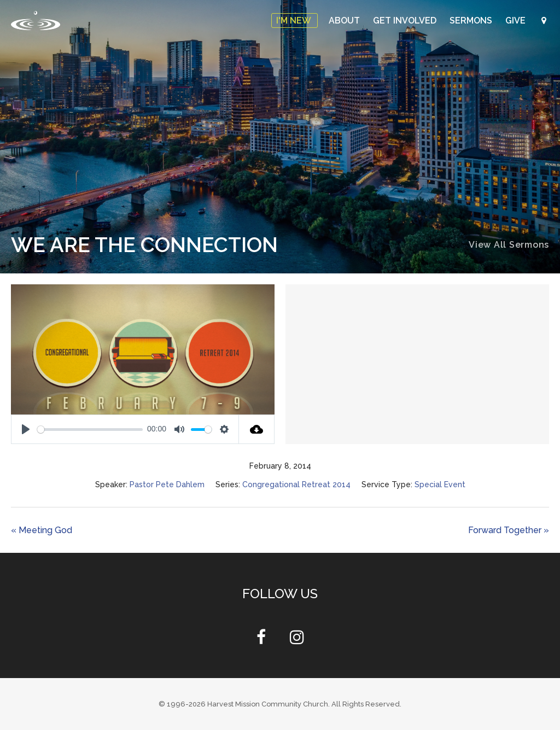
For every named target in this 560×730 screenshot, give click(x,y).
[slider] (90, 430)
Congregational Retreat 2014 (296, 484)
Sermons (472, 21)
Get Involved (406, 21)
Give (517, 21)
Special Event (440, 484)
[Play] (26, 429)
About (345, 21)
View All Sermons (509, 245)
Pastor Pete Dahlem (167, 484)
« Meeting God (42, 530)
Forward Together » (509, 530)
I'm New (294, 21)
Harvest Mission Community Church (268, 704)
